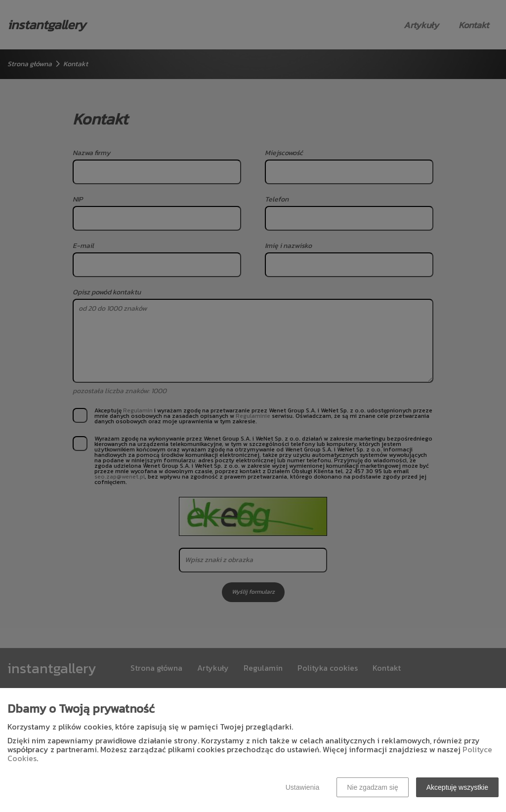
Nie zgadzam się (373, 787)
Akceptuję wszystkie (457, 787)
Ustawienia (302, 787)
